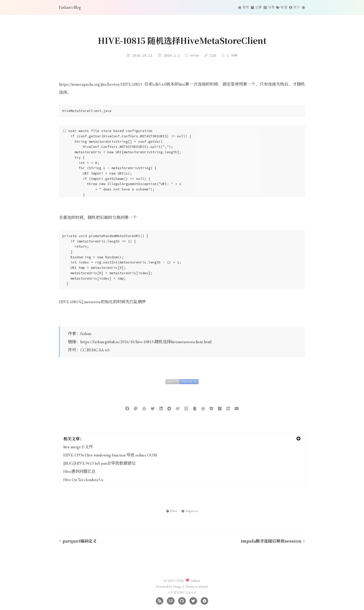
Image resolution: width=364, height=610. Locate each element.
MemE (203, 586)
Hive (195, 55)
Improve (190, 511)
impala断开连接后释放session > (273, 541)
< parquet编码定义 (78, 541)
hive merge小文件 (78, 447)
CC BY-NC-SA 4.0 (95, 350)
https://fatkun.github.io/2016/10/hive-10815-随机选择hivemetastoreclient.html (146, 342)
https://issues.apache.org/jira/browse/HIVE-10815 (100, 84)
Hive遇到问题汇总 (79, 471)
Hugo (178, 586)
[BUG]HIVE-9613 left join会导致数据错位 (99, 463)
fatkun (86, 334)
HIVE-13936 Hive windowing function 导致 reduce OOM (110, 455)
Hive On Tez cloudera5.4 (83, 480)
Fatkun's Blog (70, 7)
